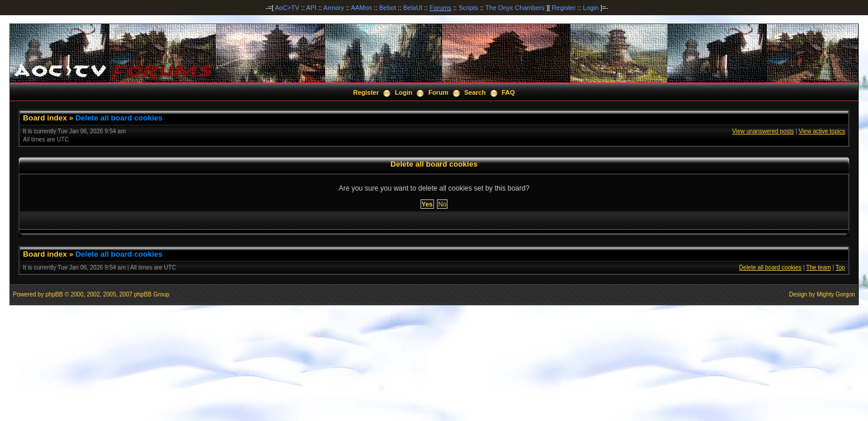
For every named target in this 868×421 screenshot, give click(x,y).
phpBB (54, 294)
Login (591, 8)
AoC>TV (287, 8)
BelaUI (413, 8)
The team (818, 268)
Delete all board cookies (119, 118)
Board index (45, 118)
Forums (440, 8)
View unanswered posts (763, 131)
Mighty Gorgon (836, 294)
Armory (334, 8)
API (311, 8)
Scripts (469, 8)
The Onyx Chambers (515, 8)
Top (841, 268)
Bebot (387, 8)
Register (564, 8)
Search (475, 92)
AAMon (361, 8)
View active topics (821, 131)
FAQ (509, 92)
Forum (438, 92)
